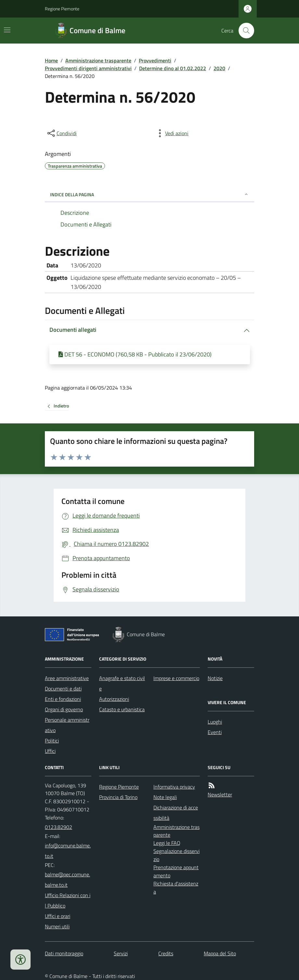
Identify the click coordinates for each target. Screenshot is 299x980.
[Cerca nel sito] (244, 31)
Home (51, 60)
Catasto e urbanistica (122, 709)
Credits (166, 953)
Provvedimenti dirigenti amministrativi (88, 68)
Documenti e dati (63, 689)
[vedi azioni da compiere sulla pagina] (172, 133)
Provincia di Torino (118, 797)
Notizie (215, 678)
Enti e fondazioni (63, 699)
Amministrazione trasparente (98, 60)
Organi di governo (64, 709)
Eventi (215, 732)
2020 (219, 68)
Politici (52, 741)
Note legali (165, 797)
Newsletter (220, 794)
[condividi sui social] (61, 133)
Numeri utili (57, 926)
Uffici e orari (58, 916)
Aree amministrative (67, 678)
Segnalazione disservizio (176, 855)
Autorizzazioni (114, 699)
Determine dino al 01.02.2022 (173, 68)
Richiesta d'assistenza (176, 888)
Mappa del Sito (220, 953)
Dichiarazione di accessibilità (176, 813)
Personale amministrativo (67, 725)
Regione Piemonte (62, 9)
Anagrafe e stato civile (122, 683)
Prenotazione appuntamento (176, 871)
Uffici (50, 751)
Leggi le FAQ (167, 843)
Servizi (121, 953)
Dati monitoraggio (64, 953)
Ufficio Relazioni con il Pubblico (68, 900)
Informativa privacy (174, 787)
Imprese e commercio (176, 678)
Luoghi (215, 722)
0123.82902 (58, 827)
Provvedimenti (155, 60)
